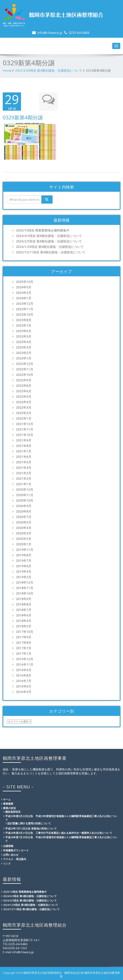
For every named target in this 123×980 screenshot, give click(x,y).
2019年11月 (25, 550)
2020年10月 (25, 500)
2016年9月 (24, 670)
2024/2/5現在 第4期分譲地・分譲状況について (49, 241)
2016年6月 (24, 686)
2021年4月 (24, 468)
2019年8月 (24, 555)
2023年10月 (25, 315)
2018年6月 (24, 615)
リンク (7, 863)
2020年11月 (25, 495)
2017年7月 (24, 648)
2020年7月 (24, 517)
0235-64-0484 (79, 33)
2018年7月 (24, 610)
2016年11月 (25, 665)
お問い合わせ (11, 855)
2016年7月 (24, 681)
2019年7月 (24, 561)
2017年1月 (24, 654)
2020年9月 (24, 506)
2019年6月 (24, 566)
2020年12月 (25, 490)
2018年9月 (24, 599)
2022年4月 (24, 402)
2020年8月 (24, 511)
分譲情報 (8, 846)
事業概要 (8, 804)
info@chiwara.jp (50, 33)
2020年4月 (24, 528)
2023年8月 (24, 320)
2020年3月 (24, 533)
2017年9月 (24, 637)
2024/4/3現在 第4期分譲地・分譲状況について (49, 236)
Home (7, 70)
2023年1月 (24, 358)
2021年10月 (25, 435)
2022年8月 (24, 386)
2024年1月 (24, 298)
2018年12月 (25, 582)
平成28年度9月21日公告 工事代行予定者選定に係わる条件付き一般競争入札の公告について (59, 833)
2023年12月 (25, 304)
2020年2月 (24, 539)
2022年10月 (25, 375)
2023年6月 (24, 331)
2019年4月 (24, 572)
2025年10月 (25, 282)
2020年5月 (24, 522)
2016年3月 (24, 692)
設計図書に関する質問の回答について (29, 823)
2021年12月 (25, 424)
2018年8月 (24, 604)
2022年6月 (24, 391)
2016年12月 (25, 659)
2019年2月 (24, 577)
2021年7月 (24, 451)
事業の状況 (9, 808)
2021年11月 (25, 429)
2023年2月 (24, 353)
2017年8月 (24, 643)
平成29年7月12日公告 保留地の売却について (31, 828)
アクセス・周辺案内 (15, 859)
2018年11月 (25, 588)
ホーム (7, 799)
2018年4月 (24, 621)
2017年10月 (25, 632)
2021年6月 (24, 457)
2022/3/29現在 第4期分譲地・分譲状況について (49, 70)
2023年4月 (24, 342)
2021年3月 (24, 473)
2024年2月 (24, 293)
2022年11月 (25, 369)
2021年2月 (24, 479)
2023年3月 (24, 347)
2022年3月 (24, 408)
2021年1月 (24, 484)
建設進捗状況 (13, 812)
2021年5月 (24, 462)
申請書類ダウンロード (16, 850)
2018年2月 (24, 626)
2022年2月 (24, 413)
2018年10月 (25, 593)
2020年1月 (24, 544)
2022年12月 (25, 364)
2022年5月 (24, 397)
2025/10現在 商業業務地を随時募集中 (43, 230)
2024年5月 (24, 287)
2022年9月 (24, 380)
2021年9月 (24, 440)
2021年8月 (24, 446)
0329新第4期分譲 (23, 117)
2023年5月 (24, 336)
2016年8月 (24, 675)
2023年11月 (25, 309)
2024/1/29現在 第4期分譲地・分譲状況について (50, 247)
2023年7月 (24, 326)
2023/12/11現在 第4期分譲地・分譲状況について (51, 252)
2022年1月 (24, 418)
